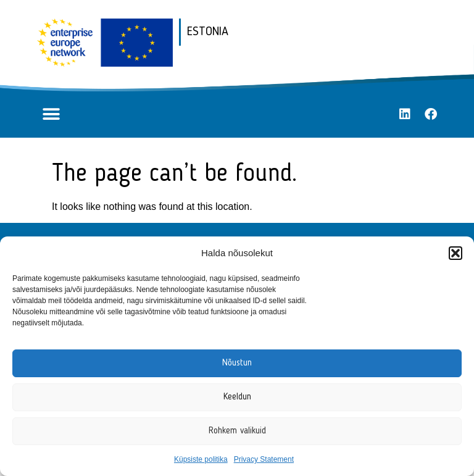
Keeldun (237, 397)
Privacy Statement (264, 459)
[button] (455, 253)
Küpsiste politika (201, 459)
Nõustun (237, 363)
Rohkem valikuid (237, 431)
